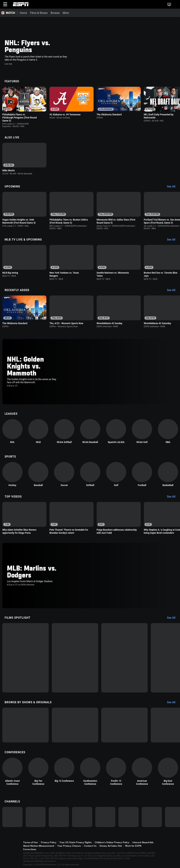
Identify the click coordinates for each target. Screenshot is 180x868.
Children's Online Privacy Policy (112, 842)
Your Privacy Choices (69, 846)
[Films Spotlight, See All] (173, 618)
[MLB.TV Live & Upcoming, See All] (173, 240)
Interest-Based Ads (143, 842)
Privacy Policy (49, 842)
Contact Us (90, 846)
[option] (24, 107)
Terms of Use (30, 842)
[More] (121, 13)
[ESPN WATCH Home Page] (9, 13)
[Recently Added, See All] (173, 290)
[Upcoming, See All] (173, 187)
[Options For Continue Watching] (41, 117)
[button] (175, 4)
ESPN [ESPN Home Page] (21, 4)
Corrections (30, 849)
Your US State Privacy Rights (76, 842)
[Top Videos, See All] (173, 497)
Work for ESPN (133, 846)
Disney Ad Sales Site (111, 846)
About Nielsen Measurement (39, 846)
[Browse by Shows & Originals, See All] (173, 702)
